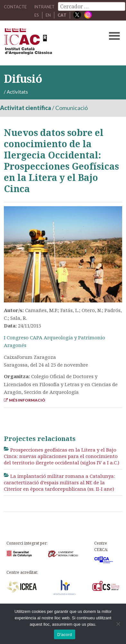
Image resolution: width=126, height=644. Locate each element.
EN (48, 15)
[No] (118, 624)
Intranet (44, 7)
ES (37, 15)
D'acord (65, 635)
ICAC (50, 43)
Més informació (25, 400)
